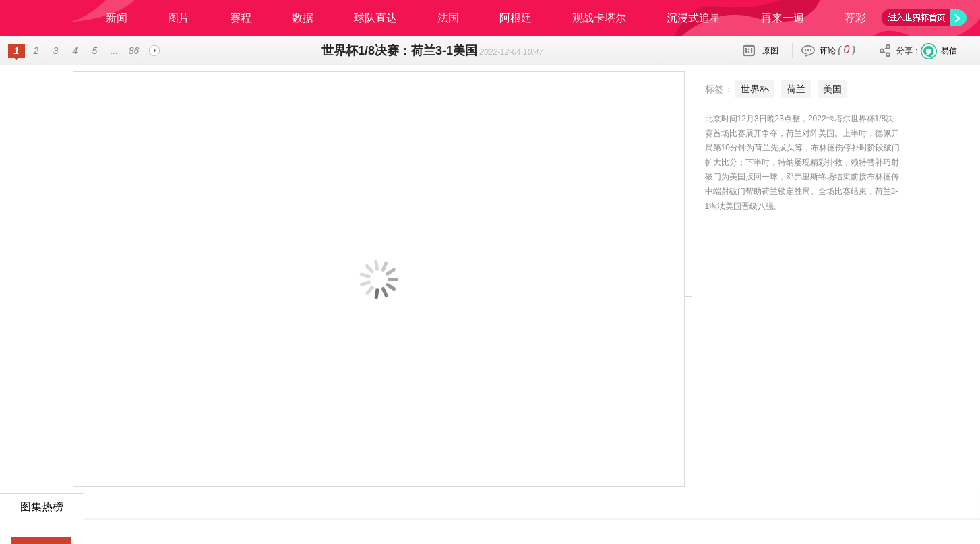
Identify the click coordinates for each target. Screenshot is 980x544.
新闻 (117, 18)
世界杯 (709, 89)
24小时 (42, 514)
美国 (787, 89)
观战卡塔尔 (599, 18)
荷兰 (750, 89)
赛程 (241, 18)
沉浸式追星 (694, 18)
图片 (179, 18)
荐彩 (855, 18)
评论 (837, 50)
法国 (448, 18)
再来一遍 (783, 18)
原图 (770, 51)
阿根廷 (516, 18)
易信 (949, 51)
